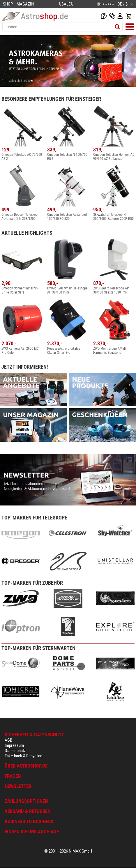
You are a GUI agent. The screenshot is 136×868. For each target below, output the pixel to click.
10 (102, 81)
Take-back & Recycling (23, 756)
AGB (8, 740)
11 (110, 81)
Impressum (14, 745)
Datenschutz (15, 751)
